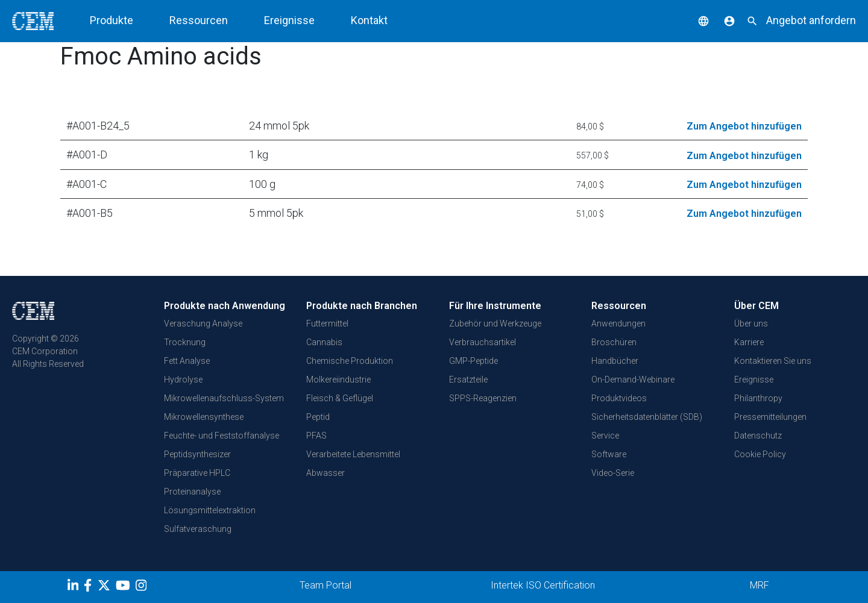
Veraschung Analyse (203, 323)
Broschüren (614, 342)
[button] (694, 20)
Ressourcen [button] (199, 20)
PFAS (316, 436)
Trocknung (185, 342)
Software (609, 454)
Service (605, 436)
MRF (759, 585)
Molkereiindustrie (338, 380)
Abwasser (325, 473)
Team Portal (325, 585)
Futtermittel (327, 323)
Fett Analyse (187, 361)
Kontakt (369, 20)
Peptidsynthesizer (197, 454)
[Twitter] (105, 587)
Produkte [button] (112, 20)
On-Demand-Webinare (633, 380)
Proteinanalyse (192, 492)
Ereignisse (289, 20)
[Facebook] (91, 587)
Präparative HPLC (197, 473)
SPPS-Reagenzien (483, 398)
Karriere (749, 342)
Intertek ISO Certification (543, 585)
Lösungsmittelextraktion (210, 510)
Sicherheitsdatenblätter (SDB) (647, 417)
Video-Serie (613, 473)
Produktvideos (619, 398)
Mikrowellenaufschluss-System (224, 398)
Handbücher (615, 361)
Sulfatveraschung (198, 529)
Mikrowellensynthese (204, 417)
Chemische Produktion (350, 361)
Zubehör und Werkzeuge (495, 323)
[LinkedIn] (74, 587)
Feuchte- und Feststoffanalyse (222, 436)
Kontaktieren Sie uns (773, 361)
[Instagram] (143, 587)
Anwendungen (618, 323)
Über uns (751, 323)
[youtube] (124, 587)
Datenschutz (758, 436)
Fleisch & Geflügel (340, 398)
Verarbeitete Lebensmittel (353, 454)
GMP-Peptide (473, 361)
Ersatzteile (468, 380)
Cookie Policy (760, 454)
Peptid (318, 417)
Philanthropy (758, 398)
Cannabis (324, 342)
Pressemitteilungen (770, 417)
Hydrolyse (183, 380)
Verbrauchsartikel (483, 342)
